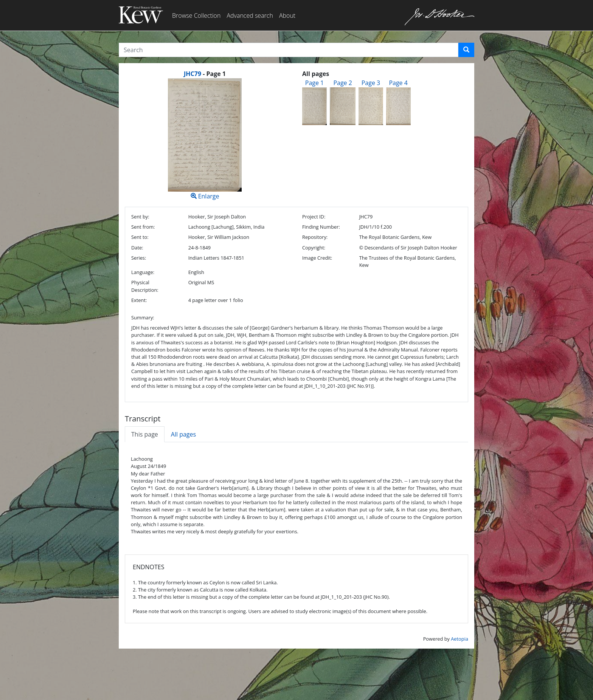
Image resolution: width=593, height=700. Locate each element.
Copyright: (314, 248)
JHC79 (192, 74)
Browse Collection (196, 15)
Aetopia (459, 639)
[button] (466, 50)
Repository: (315, 237)
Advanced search (250, 15)
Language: (143, 272)
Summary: (143, 317)
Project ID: (314, 217)
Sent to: (140, 237)
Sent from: (143, 227)
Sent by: (140, 217)
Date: (137, 248)
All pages (183, 434)
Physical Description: (145, 286)
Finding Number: (321, 227)
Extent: (139, 300)
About (287, 15)
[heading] (205, 74)
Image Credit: (317, 258)
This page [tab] (145, 434)
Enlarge (205, 139)
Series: (139, 258)
